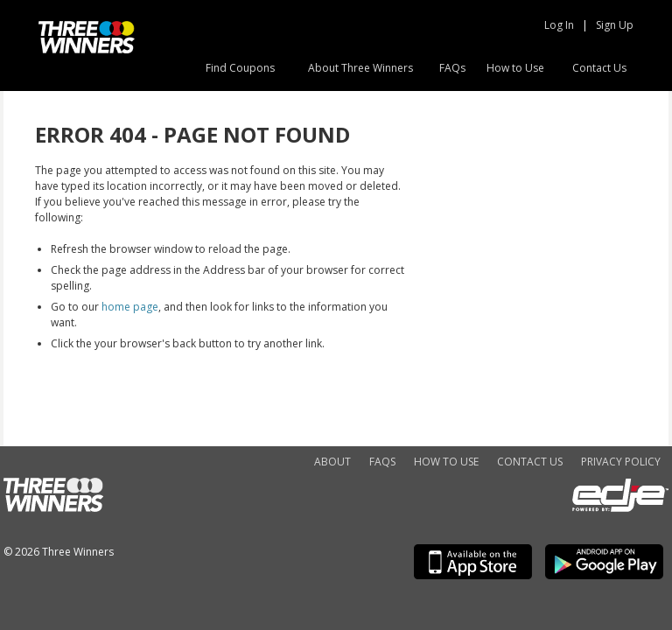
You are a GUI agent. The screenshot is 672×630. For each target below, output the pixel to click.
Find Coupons (240, 68)
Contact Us (599, 68)
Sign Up (615, 25)
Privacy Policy (621, 462)
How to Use (515, 68)
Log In (559, 25)
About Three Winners (360, 68)
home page (130, 307)
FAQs (452, 68)
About (332, 462)
